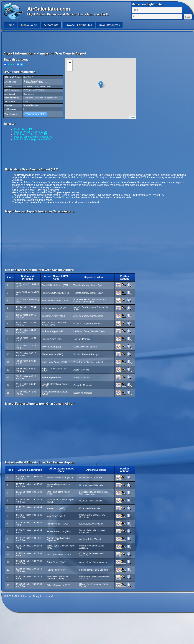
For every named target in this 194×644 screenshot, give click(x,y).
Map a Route (29, 25)
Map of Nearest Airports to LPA (31, 132)
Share (9, 64)
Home (10, 25)
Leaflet (132, 117)
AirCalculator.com (49, 9)
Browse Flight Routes (79, 25)
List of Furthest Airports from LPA (32, 139)
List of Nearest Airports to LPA (31, 134)
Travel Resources (109, 25)
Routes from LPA (35, 114)
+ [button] (70, 63)
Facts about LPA (23, 129)
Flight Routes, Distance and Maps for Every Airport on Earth (68, 14)
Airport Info (51, 25)
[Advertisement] (98, 41)
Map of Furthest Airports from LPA (33, 137)
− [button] (70, 68)
